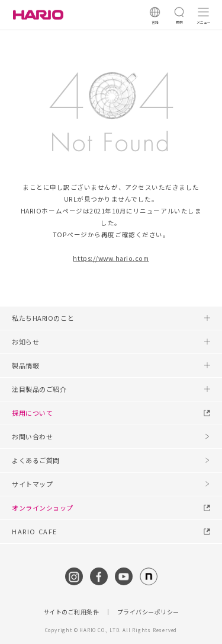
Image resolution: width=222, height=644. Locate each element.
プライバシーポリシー (148, 612)
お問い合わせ (32, 436)
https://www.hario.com (111, 258)
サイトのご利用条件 (71, 612)
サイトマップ (32, 484)
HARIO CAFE (35, 531)
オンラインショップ (43, 508)
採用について (32, 413)
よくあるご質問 (36, 460)
